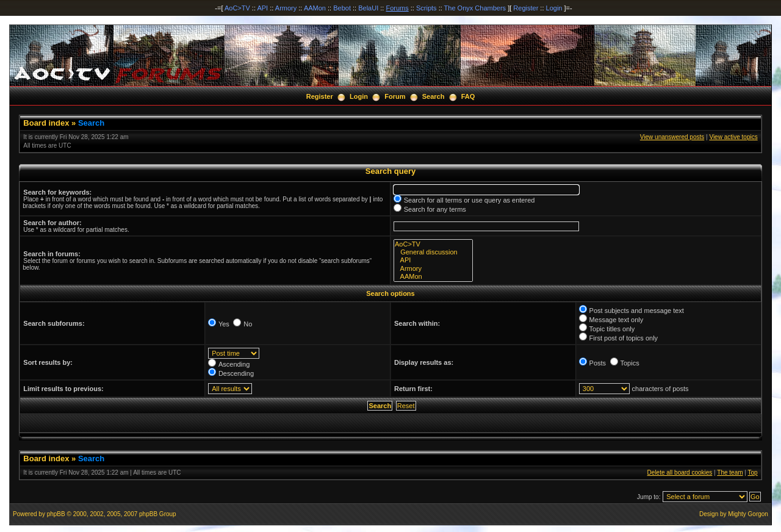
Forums (397, 8)
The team (730, 473)
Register (526, 8)
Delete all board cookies (680, 473)
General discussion (433, 252)
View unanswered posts (672, 137)
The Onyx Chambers (475, 8)
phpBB (56, 514)
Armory (286, 8)
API (262, 8)
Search (434, 96)
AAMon (315, 8)
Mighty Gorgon (748, 514)
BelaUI (368, 8)
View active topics (733, 137)
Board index (46, 123)
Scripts (426, 8)
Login (554, 8)
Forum (395, 96)
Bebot (342, 8)
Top (753, 473)
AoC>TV (237, 8)
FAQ (468, 96)
